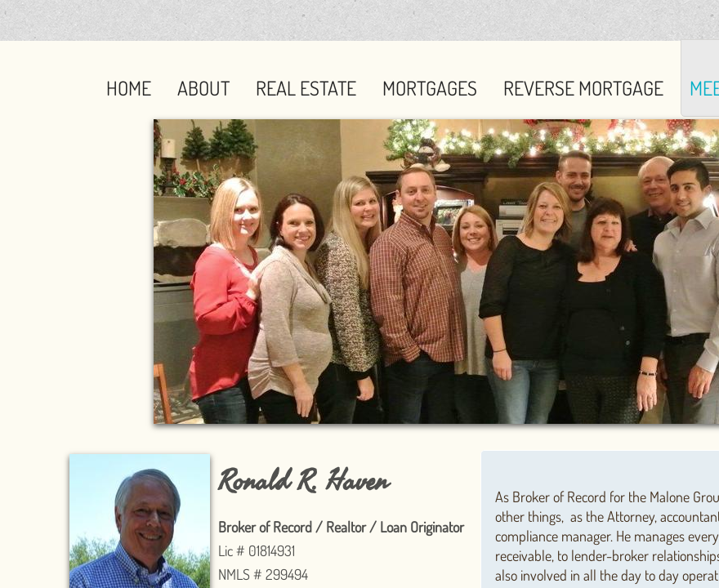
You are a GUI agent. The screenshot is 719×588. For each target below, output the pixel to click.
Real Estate (306, 88)
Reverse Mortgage (583, 88)
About (203, 88)
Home (129, 88)
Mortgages (430, 88)
